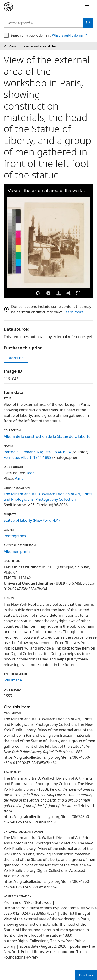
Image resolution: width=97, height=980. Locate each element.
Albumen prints (17, 551)
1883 (30, 473)
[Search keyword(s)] (43, 23)
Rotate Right (38, 293)
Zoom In (17, 293)
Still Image (13, 680)
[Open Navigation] (87, 7)
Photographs (15, 536)
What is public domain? (69, 35)
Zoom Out (28, 293)
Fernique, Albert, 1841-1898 (28, 457)
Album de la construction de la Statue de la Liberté (47, 436)
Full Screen (78, 293)
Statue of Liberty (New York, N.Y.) (32, 520)
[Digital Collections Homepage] (8, 7)
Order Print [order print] (16, 358)
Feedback (86, 975)
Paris (19, 478)
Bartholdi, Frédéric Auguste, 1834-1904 (37, 452)
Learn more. (74, 312)
